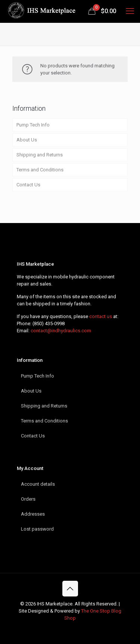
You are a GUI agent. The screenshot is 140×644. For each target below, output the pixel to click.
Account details (38, 484)
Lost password (37, 529)
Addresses (33, 514)
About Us (27, 140)
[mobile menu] (130, 11)
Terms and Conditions (40, 170)
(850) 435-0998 (49, 323)
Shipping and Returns (40, 155)
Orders (28, 499)
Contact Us (28, 185)
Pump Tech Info (33, 125)
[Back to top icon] (70, 589)
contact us (101, 316)
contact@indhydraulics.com (61, 331)
